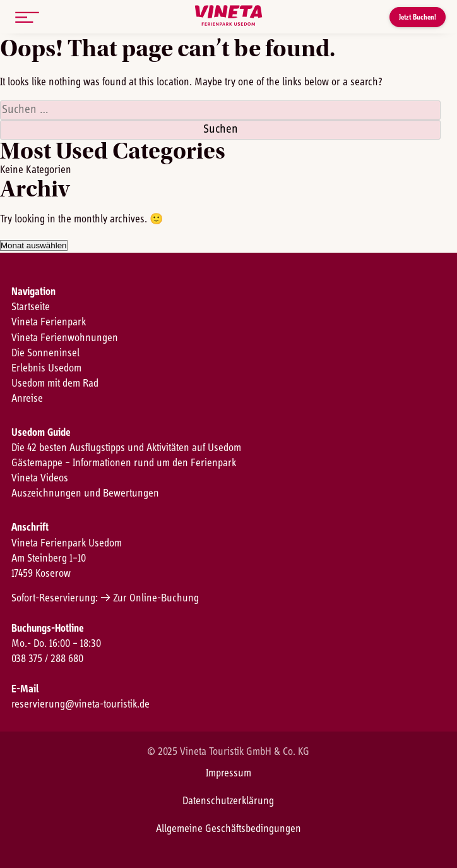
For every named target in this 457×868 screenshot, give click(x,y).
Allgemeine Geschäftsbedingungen (228, 829)
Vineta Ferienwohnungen (65, 338)
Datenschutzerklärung (228, 801)
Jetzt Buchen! (418, 17)
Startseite (31, 307)
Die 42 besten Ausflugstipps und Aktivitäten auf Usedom (126, 448)
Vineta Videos (40, 478)
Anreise (27, 399)
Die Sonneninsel (45, 353)
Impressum (228, 773)
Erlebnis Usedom (46, 368)
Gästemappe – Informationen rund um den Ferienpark (124, 463)
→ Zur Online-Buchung (150, 598)
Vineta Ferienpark (49, 322)
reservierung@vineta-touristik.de (80, 704)
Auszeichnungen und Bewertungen (85, 493)
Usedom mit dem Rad (55, 383)
